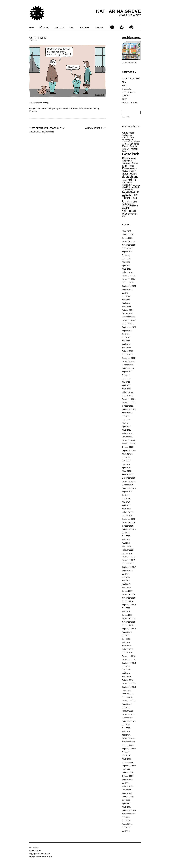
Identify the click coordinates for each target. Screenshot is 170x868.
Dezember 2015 (129, 618)
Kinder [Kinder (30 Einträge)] (135, 163)
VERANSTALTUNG (130, 103)
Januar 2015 (127, 653)
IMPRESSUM (34, 847)
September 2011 (129, 721)
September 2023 (129, 327)
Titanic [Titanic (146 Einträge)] (127, 198)
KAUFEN (84, 28)
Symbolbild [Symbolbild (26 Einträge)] (127, 189)
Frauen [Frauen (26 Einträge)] (126, 149)
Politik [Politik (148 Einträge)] (131, 180)
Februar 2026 (128, 235)
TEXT (124, 99)
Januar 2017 (127, 591)
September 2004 (129, 810)
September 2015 (129, 629)
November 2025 (129, 245)
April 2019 (126, 505)
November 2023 (129, 320)
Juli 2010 (126, 725)
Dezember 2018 (129, 519)
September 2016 (129, 605)
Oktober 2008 (128, 762)
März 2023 (126, 348)
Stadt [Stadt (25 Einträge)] (137, 187)
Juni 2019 (126, 498)
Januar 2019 (127, 516)
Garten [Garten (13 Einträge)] (125, 151)
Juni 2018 (126, 536)
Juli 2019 (126, 495)
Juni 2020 (126, 461)
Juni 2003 (126, 821)
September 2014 (129, 663)
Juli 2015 (126, 636)
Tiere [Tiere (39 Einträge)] (135, 195)
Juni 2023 (126, 337)
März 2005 (126, 807)
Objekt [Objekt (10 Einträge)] (124, 181)
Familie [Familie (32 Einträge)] (134, 146)
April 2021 (126, 426)
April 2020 (126, 468)
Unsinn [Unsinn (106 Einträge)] (127, 201)
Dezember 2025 (129, 241)
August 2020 (127, 454)
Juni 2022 (126, 379)
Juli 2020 (126, 457)
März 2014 (126, 677)
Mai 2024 (126, 300)
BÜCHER (44, 28)
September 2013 (129, 687)
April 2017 (126, 584)
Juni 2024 (126, 296)
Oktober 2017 (128, 564)
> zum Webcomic (129, 62)
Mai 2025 (126, 262)
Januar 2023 (127, 355)
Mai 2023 (126, 341)
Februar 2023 (128, 351)
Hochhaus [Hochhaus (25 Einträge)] (127, 161)
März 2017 (126, 588)
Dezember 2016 (129, 594)
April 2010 (126, 735)
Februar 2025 (128, 272)
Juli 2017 (126, 574)
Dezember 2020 (129, 440)
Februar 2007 (128, 786)
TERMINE (59, 28)
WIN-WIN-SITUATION (95, 128)
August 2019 (127, 492)
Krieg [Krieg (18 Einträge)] (132, 166)
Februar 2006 (128, 797)
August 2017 (127, 570)
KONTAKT (99, 28)
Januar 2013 (127, 697)
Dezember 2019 (129, 478)
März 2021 (126, 430)
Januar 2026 (127, 238)
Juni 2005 (126, 800)
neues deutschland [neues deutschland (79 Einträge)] (130, 175)
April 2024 (126, 303)
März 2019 (126, 509)
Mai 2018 (126, 540)
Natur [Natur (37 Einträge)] (125, 174)
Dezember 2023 (129, 317)
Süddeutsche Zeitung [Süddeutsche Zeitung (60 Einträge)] (130, 193)
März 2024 (126, 307)
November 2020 (129, 444)
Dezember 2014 (129, 656)
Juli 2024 (126, 293)
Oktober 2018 (128, 526)
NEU (31, 28)
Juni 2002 (126, 827)
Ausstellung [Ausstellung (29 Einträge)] (128, 137)
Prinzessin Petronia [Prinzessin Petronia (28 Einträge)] (127, 184)
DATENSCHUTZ (35, 850)
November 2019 (129, 481)
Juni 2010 (126, 728)
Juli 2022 (126, 375)
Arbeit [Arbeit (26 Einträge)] (131, 133)
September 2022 (129, 368)
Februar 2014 (128, 680)
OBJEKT (126, 96)
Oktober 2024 (128, 283)
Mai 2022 (126, 382)
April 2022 (126, 385)
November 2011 (129, 714)
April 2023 (126, 344)
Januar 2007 (127, 790)
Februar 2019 (128, 512)
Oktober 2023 (128, 324)
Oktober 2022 (128, 365)
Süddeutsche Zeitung (40, 103)
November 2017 (129, 560)
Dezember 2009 (129, 738)
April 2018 (126, 543)
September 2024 (129, 286)
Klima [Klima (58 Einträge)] (126, 166)
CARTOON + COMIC (131, 79)
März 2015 (126, 646)
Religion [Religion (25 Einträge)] (130, 187)
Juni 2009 (126, 755)
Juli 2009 (126, 752)
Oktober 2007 (128, 776)
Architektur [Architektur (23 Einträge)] (127, 135)
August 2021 (127, 413)
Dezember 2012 (129, 701)
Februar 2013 (128, 694)
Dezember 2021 (129, 399)
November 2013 (129, 684)
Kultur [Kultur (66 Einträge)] (126, 168)
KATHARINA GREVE (118, 11)
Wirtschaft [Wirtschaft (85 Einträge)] (129, 211)
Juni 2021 (126, 420)
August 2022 (127, 372)
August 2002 (127, 824)
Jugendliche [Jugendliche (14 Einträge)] (127, 163)
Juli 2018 (126, 533)
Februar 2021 (128, 433)
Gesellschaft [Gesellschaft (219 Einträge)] (131, 156)
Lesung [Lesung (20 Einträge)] (133, 169)
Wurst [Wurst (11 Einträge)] (124, 216)
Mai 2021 (126, 423)
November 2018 (129, 522)
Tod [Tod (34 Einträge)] (135, 198)
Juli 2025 (126, 255)
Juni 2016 (126, 608)
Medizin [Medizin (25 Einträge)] (132, 171)
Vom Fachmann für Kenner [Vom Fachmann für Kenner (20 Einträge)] (129, 204)
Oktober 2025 (128, 248)
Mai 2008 (126, 769)
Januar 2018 (127, 553)
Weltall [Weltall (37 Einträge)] (126, 208)
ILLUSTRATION (129, 92)
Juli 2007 (126, 783)
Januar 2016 (127, 615)
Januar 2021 (127, 437)
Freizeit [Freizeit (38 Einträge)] (133, 149)
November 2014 (129, 660)
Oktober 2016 (128, 601)
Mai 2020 (126, 464)
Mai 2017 (126, 581)
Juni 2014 (126, 670)
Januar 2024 (127, 313)
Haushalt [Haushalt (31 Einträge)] (132, 158)
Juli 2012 (126, 708)
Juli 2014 (126, 666)
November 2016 (129, 598)
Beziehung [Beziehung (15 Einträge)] (126, 140)
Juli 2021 (126, 416)
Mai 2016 (126, 612)
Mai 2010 (126, 732)
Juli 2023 (126, 334)
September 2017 (129, 567)
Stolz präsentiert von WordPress (41, 857)
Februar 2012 (128, 711)
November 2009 (129, 742)
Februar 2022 (128, 392)
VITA (72, 28)
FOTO (125, 85)
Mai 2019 (126, 502)
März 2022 (126, 389)
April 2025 (126, 265)
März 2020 (126, 471)
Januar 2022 (127, 396)
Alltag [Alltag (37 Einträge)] (125, 133)
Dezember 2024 (129, 276)
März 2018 (126, 546)
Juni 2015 (126, 639)
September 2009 (129, 749)
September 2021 (129, 409)
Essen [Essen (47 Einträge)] (126, 146)
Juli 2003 (126, 817)
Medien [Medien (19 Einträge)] (125, 171)
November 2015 (129, 622)
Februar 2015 (128, 649)
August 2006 (127, 793)
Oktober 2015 (128, 625)
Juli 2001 (126, 831)
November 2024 (129, 279)
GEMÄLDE (127, 89)
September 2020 (129, 450)
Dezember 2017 (129, 557)
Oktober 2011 (128, 718)
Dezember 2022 (129, 358)
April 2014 (126, 673)
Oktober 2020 (128, 447)
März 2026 (126, 231)
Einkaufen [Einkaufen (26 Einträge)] (135, 144)
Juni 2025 (126, 259)
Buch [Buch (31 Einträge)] (133, 139)
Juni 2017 (126, 577)
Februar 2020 (128, 474)
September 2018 (129, 529)
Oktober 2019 (128, 485)
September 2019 (129, 488)
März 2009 (126, 759)
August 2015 (127, 632)
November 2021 (129, 403)
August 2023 (127, 331)
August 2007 (127, 779)
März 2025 (126, 269)
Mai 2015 (126, 642)
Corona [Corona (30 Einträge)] (126, 142)
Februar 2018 (128, 550)
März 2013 (126, 690)
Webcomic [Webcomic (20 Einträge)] (133, 206)
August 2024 (127, 289)
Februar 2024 (128, 310)
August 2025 (127, 252)
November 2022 (129, 361)
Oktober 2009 (128, 745)
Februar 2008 (128, 773)
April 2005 (126, 803)
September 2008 (129, 766)
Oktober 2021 (128, 406)
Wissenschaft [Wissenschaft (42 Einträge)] (130, 214)
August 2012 (127, 704)
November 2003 (129, 814)
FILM (124, 82)
